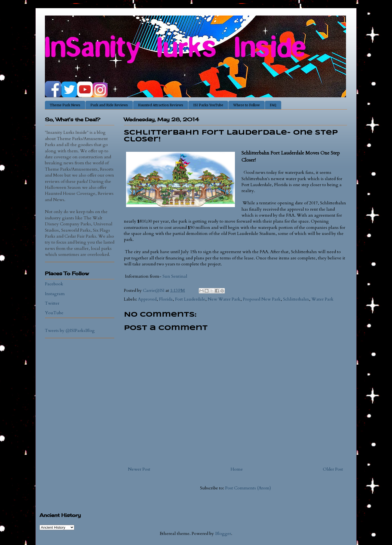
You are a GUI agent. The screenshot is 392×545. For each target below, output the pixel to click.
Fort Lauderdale (190, 299)
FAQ (273, 105)
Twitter (52, 303)
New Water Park (224, 299)
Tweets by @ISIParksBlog (70, 331)
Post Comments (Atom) (248, 488)
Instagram (55, 294)
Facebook (54, 284)
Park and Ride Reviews (109, 105)
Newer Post (139, 469)
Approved (147, 299)
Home (237, 469)
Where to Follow (246, 105)
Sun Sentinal (175, 276)
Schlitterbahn (296, 299)
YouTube (54, 313)
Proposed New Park (262, 299)
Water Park (322, 299)
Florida (166, 299)
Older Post (333, 469)
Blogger (223, 534)
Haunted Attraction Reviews (161, 105)
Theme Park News (65, 105)
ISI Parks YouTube (208, 105)
